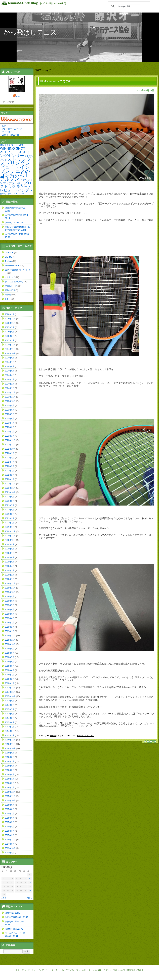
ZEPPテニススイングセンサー (15, 154)
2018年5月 (10, 666)
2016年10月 (10, 748)
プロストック (16, 185)
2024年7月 (10, 362)
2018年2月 (10, 679)
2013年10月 (10, 848)
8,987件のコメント (85, 736)
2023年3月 (10, 427)
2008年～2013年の (10, 135)
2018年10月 (10, 644)
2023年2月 (10, 432)
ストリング (19, 159)
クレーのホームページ (12, 129)
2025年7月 (10, 327)
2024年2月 (10, 384)
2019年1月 (10, 631)
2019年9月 (10, 597)
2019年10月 (10, 592)
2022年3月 (10, 471)
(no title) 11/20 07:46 (14, 223)
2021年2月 (10, 523)
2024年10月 (10, 353)
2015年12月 (10, 792)
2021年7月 (10, 505)
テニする (70, 970)
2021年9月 (10, 497)
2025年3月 (10, 340)
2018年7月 (10, 657)
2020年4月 (10, 566)
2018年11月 (10, 640)
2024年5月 (10, 371)
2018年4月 (10, 670)
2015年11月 (10, 796)
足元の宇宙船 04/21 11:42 (16, 917)
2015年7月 (10, 814)
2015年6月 (10, 818)
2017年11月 (10, 692)
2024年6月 (10, 366)
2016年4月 (10, 774)
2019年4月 (10, 618)
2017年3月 (10, 727)
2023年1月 (10, 436)
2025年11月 (10, 323)
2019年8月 (10, 601)
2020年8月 (10, 549)
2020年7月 (10, 553)
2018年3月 (10, 675)
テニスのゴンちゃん (15, 173)
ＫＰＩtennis (18, 194)
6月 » (29, 898)
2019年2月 (10, 627)
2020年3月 (10, 570)
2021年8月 (10, 501)
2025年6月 (10, 332)
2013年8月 (10, 853)
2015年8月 (10, 809)
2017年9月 (10, 701)
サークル (60, 970)
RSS (18, 96)
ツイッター (7, 132)
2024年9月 (10, 358)
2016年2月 (10, 783)
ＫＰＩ (5, 126)
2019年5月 (10, 614)
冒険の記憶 (10, 290)
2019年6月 (10, 610)
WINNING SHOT (13, 148)
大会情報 (97, 970)
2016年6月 (10, 766)
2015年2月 (10, 835)
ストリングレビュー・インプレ (15, 167)
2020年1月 (10, 579)
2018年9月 (10, 649)
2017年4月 (10, 722)
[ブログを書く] (59, 3)
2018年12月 (10, 636)
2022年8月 (10, 458)
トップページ (24, 970)
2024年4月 (10, 375)
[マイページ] (46, 3)
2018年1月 (10, 683)
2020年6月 (10, 557)
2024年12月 (10, 345)
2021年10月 (10, 492)
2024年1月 (10, 388)
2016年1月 (10, 788)
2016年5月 (10, 770)
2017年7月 (10, 709)
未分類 (53, 736)
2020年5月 (10, 562)
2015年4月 (10, 827)
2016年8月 (10, 757)
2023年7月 (10, 414)
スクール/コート (83, 970)
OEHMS (18, 145)
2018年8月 (10, 653)
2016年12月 (10, 740)
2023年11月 (10, 397)
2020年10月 (10, 540)
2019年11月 (10, 588)
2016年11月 (10, 744)
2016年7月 (10, 761)
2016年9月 (10, 753)
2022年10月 (10, 449)
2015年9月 (10, 805)
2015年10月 (10, 801)
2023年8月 (10, 410)
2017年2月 (10, 731)
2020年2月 (10, 575)
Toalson (8, 261)
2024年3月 (10, 379)
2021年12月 (10, 484)
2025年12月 (10, 319)
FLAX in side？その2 (55, 81)
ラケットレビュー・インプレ (16, 188)
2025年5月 (10, 336)
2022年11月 (10, 445)
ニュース (50, 970)
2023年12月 (10, 393)
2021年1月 (10, 527)
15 (30, 883)
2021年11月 (10, 488)
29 (30, 891)
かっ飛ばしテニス (30, 32)
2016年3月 (10, 779)
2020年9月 (10, 544)
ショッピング (38, 970)
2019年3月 (10, 623)
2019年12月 (10, 583)
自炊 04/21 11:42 (12, 913)
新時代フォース (6, 194)
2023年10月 (10, 401)
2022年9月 (10, 453)
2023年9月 (10, 406)
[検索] (129, 6)
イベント (107, 970)
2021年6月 (10, 510)
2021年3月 (10, 518)
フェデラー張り (13, 183)
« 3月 (4, 898)
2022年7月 (10, 462)
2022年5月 (10, 466)
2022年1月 (10, 479)
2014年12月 (10, 840)
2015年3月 (10, 831)
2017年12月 (10, 688)
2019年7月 (10, 605)
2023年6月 (10, 419)
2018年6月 (10, 662)
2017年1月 (10, 735)
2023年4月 (10, 423)
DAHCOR (6, 145)
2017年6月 (10, 714)
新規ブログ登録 (134, 970)
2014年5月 (10, 844)
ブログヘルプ (119, 970)
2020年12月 (10, 531)
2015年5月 (10, 822)
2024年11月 (10, 349)
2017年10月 (10, 696)
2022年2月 (10, 475)
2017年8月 (10, 705)
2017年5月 (10, 718)
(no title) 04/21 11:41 (14, 929)
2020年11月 (10, 536)
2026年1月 (10, 314)
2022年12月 (10, 440)
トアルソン (15, 177)
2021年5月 (10, 514)
